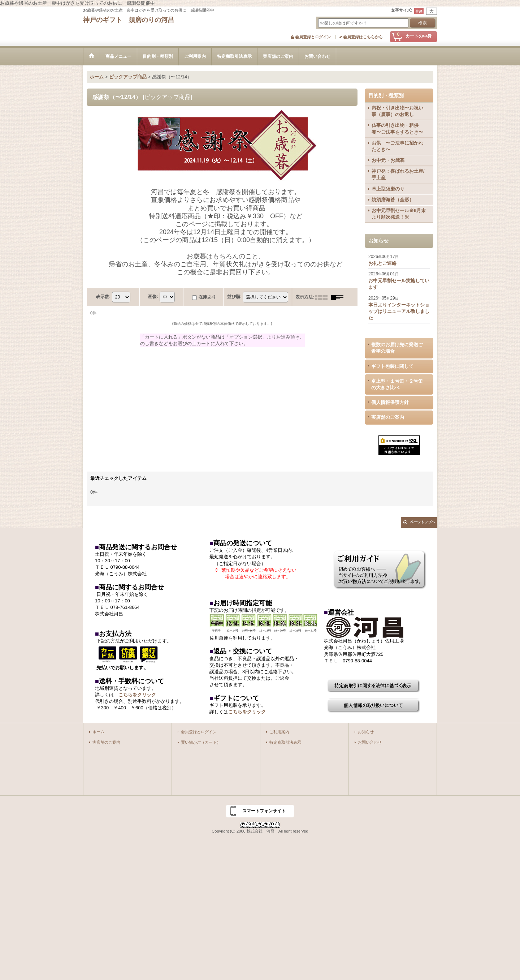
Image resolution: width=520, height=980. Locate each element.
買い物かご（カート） (201, 742)
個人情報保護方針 (390, 402)
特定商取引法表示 (285, 742)
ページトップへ (422, 522)
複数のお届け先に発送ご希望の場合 (397, 348)
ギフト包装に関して (392, 366)
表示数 (103, 297)
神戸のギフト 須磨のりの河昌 (129, 20)
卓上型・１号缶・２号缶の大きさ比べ (397, 384)
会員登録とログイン (313, 37)
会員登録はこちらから (363, 37)
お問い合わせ (370, 742)
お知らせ (366, 732)
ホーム (98, 732)
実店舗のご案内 (388, 417)
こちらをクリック (137, 695)
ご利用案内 (279, 732)
